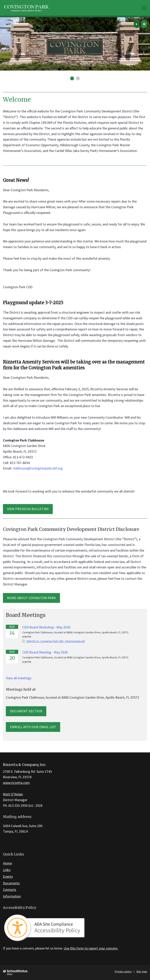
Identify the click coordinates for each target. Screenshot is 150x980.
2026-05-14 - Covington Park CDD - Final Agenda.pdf (55, 641)
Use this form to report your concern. (91, 948)
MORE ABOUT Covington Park (31, 598)
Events (8, 876)
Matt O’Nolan (13, 794)
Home (7, 863)
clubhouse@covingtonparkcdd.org (38, 468)
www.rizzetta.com (16, 783)
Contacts (10, 890)
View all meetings (19, 678)
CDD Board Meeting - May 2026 (45, 652)
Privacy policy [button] (123, 971)
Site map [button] (142, 971)
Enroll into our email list (33, 727)
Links (7, 870)
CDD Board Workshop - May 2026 (46, 627)
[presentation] (137, 24)
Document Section (26, 711)
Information (12, 896)
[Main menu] (144, 8)
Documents (11, 883)
